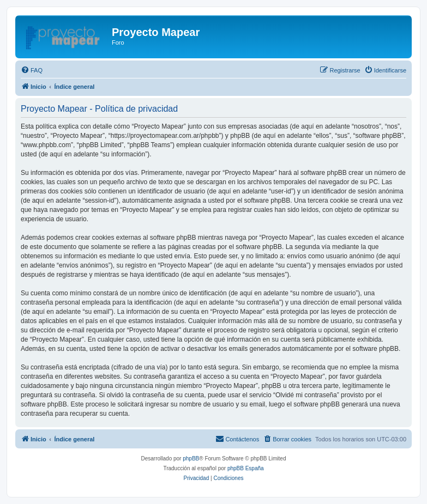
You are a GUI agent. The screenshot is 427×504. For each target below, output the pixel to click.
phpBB (191, 459)
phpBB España (246, 468)
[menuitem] (32, 70)
